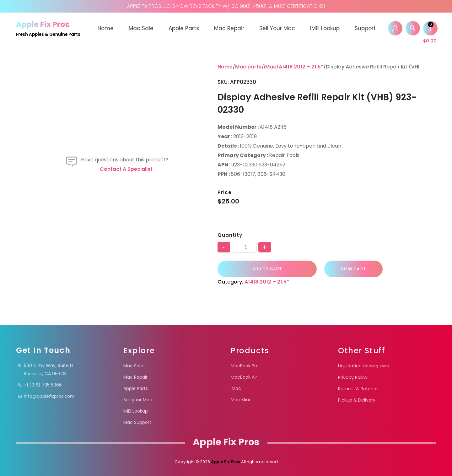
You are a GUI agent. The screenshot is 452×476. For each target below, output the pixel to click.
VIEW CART (353, 269)
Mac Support (137, 422)
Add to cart (267, 269)
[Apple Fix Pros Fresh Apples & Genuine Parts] (48, 28)
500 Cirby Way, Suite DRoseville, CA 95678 (45, 370)
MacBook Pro (245, 366)
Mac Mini (240, 400)
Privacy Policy (353, 377)
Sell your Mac (277, 28)
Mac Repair (229, 28)
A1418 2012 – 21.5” (301, 67)
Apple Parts (184, 28)
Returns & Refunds (358, 389)
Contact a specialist (126, 169)
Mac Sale (141, 28)
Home (106, 28)
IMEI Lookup (325, 28)
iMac (270, 67)
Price (225, 192)
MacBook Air (244, 377)
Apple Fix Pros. (226, 462)
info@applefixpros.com (46, 396)
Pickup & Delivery (357, 400)
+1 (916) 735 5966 (40, 385)
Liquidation (363, 366)
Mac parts (248, 67)
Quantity (230, 235)
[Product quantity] (244, 247)
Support (365, 28)
